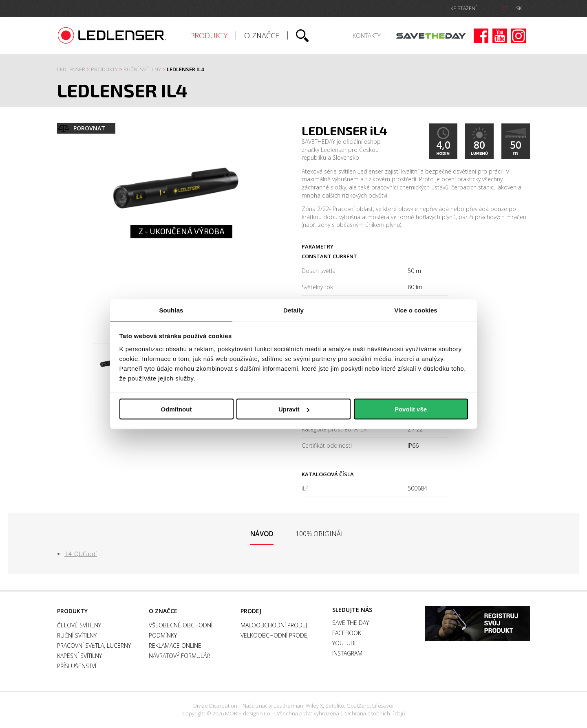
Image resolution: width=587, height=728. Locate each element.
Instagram (519, 36)
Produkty (209, 35)
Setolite (335, 706)
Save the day (431, 36)
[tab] (262, 534)
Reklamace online (175, 646)
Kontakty (366, 35)
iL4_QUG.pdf (81, 554)
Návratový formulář (179, 656)
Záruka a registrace (478, 623)
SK (519, 8)
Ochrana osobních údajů (375, 713)
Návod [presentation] (262, 534)
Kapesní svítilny (79, 656)
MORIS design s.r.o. (248, 713)
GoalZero (358, 706)
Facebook (481, 36)
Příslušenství (77, 666)
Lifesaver (383, 706)
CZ (505, 8)
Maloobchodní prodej (274, 625)
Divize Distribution (215, 706)
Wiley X (314, 706)
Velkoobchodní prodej (275, 635)
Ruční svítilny (142, 69)
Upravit (294, 409)
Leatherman (288, 706)
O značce (262, 35)
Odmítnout (177, 409)
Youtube (500, 36)
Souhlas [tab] (171, 310)
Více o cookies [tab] (416, 310)
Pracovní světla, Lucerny (94, 646)
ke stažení (463, 8)
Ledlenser (112, 35)
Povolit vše (411, 409)
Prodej (251, 611)
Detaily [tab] (293, 310)
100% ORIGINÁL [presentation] (320, 534)
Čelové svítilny (79, 625)
